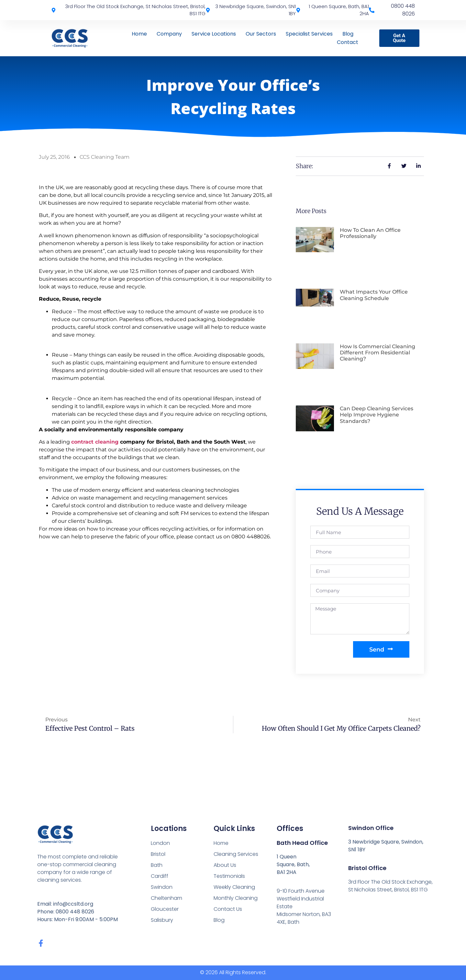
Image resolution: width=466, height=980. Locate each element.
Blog (348, 34)
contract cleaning (95, 442)
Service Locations (214, 34)
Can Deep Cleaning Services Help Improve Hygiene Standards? (377, 415)
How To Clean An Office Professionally (370, 233)
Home (139, 34)
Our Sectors (261, 34)
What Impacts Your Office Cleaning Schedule (374, 295)
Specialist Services (309, 34)
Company (169, 34)
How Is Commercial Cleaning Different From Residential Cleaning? (377, 353)
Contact (348, 42)
